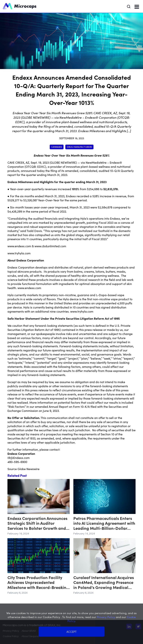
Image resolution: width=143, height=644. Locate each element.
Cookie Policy (11, 636)
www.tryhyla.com (19, 253)
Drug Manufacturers (79, 147)
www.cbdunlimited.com (50, 246)
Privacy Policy (11, 631)
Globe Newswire (28, 469)
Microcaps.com (13, 625)
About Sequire (30, 636)
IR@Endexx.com (19, 458)
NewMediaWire (96, 162)
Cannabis (57, 147)
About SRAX (29, 631)
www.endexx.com (19, 246)
